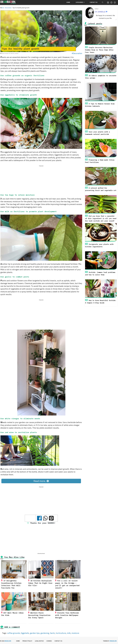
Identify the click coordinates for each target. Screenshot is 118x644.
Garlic (52, 633)
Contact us (94, 2)
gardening (45, 633)
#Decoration (77, 53)
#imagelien (113, 641)
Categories (79, 2)
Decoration (8, 8)
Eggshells (25, 633)
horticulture (61, 633)
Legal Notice (39, 641)
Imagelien (8, 641)
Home (68, 2)
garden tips (35, 633)
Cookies (49, 641)
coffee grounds (14, 633)
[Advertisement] (41, 180)
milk (69, 633)
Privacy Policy (27, 641)
